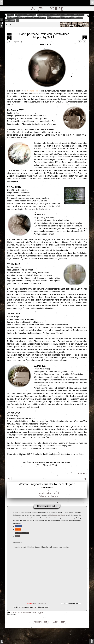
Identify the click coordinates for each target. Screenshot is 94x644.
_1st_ (30, 18)
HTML (18, 536)
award (35, 18)
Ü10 (18, 20)
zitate (81, 18)
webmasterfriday (53, 18)
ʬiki (2, 2)
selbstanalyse (31, 15)
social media (12, 18)
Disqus (18, 529)
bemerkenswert (78, 15)
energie (75, 18)
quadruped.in (66, 18)
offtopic (11, 15)
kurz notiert (20, 15)
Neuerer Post (40, 622)
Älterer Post (59, 622)
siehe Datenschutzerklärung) (57, 515)
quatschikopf (10, 20)
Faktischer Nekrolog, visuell (48, 493)
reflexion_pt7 (37, 612)
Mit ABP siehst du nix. (40, 603)
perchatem (67, 15)
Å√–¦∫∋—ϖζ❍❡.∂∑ (47, 9)
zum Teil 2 (82, 473)
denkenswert (57, 15)
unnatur (40, 15)
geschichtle (22, 18)
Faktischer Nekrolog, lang (48, 496)
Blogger (18, 526)
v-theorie (48, 15)
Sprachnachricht (22, 533)
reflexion (42, 18)
